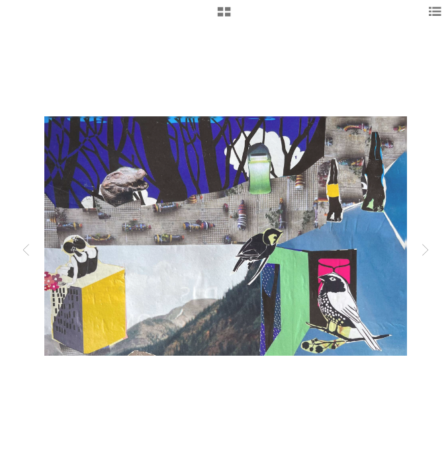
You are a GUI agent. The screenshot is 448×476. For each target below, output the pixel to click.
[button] (224, 17)
